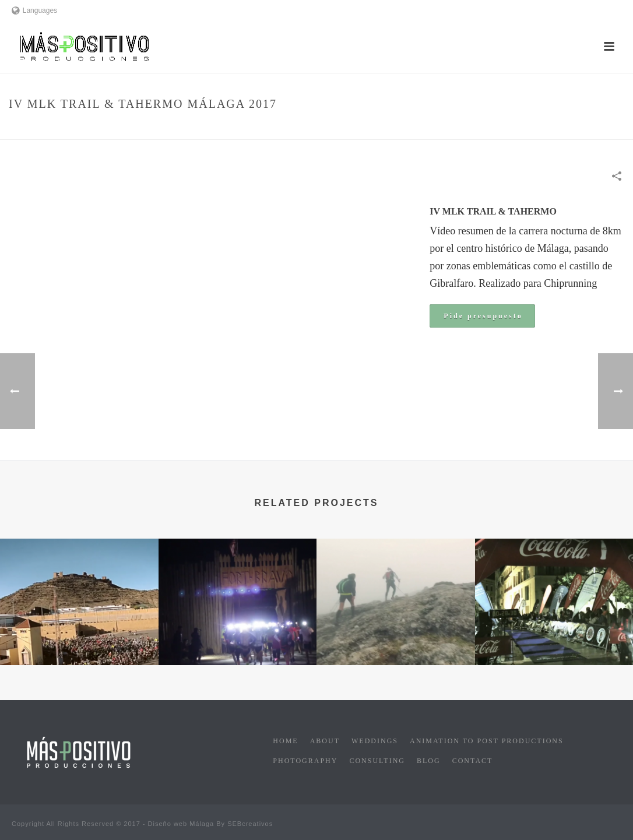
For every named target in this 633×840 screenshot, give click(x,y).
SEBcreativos (250, 824)
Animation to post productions (487, 741)
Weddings (375, 741)
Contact (473, 761)
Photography (305, 761)
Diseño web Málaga (181, 824)
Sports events (441, 129)
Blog (429, 761)
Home (397, 129)
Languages (34, 10)
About (325, 741)
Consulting (377, 761)
